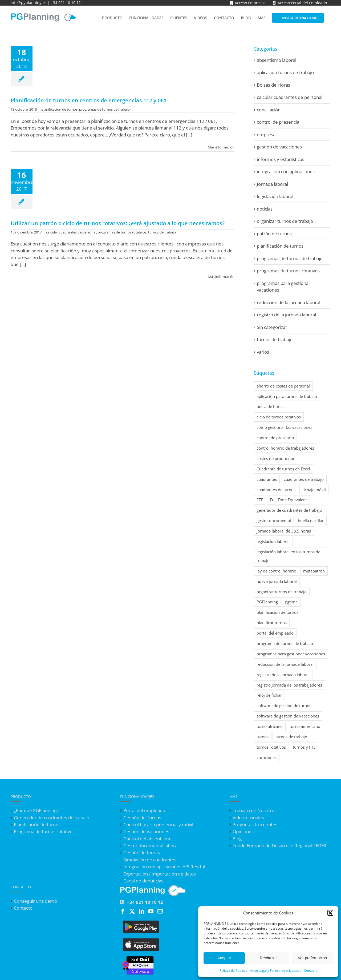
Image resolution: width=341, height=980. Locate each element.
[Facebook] (123, 912)
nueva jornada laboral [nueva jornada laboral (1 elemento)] (277, 581)
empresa (266, 134)
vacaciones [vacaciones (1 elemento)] (267, 757)
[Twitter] (132, 912)
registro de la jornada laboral (286, 315)
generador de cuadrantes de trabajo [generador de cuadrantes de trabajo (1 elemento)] (289, 510)
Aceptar (224, 958)
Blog (237, 839)
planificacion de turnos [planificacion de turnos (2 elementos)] (277, 612)
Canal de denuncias (143, 881)
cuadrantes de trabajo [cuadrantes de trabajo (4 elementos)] (304, 479)
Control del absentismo (147, 839)
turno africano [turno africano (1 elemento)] (270, 726)
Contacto (311, 971)
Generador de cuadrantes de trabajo (52, 818)
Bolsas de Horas (273, 85)
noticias (265, 209)
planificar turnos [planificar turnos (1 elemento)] (272, 623)
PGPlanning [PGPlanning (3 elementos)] (267, 602)
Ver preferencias (312, 958)
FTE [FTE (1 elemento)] (260, 500)
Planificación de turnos (37, 825)
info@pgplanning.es (29, 3)
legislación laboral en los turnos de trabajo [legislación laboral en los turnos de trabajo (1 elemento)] (288, 556)
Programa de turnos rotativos (44, 832)
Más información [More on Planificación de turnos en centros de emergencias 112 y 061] (221, 147)
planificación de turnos (59, 109)
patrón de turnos (274, 234)
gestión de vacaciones (279, 147)
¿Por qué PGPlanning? (36, 810)
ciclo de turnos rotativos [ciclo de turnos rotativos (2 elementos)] (279, 417)
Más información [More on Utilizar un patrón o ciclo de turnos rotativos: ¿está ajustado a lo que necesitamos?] (221, 277)
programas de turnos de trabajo (104, 109)
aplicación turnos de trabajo (285, 72)
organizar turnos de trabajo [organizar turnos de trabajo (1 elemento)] (282, 592)
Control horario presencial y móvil (158, 825)
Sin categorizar (272, 327)
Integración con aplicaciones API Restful (164, 867)
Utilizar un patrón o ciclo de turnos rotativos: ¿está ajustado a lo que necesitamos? (118, 223)
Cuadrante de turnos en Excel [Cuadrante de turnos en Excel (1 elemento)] (283, 469)
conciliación (269, 110)
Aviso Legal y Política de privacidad (276, 971)
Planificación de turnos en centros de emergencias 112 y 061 (89, 100)
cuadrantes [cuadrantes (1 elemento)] (267, 479)
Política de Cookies (233, 971)
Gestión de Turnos (142, 818)
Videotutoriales (248, 818)
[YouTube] (151, 912)
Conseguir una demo (35, 901)
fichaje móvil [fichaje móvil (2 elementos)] (314, 490)
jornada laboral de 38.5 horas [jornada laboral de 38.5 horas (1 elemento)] (284, 531)
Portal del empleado (144, 810)
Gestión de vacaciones (146, 832)
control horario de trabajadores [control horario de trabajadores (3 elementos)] (285, 448)
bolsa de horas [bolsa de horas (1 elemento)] (270, 406)
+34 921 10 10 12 (66, 3)
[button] (330, 913)
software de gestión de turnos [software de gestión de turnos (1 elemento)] (284, 705)
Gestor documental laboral (151, 846)
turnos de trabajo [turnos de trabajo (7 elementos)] (291, 737)
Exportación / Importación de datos (160, 874)
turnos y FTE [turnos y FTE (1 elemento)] (304, 747)
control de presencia (278, 122)
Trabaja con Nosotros (255, 810)
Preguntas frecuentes (255, 825)
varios (263, 352)
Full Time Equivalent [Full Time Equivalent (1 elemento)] (288, 500)
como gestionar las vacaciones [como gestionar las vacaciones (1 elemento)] (284, 427)
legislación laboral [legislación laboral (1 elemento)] (273, 541)
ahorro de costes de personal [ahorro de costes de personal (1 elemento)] (283, 386)
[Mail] (160, 912)
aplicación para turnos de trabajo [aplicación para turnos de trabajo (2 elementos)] (287, 396)
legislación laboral (275, 196)
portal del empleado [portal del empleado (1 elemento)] (275, 633)
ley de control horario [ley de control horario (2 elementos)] (276, 571)
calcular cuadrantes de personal (71, 232)
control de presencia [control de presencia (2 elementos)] (275, 438)
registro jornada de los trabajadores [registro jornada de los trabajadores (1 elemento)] (289, 685)
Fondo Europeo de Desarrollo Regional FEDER (280, 846)
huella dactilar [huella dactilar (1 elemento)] (311, 521)
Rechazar (268, 958)
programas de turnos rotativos (122, 232)
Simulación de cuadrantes (150, 860)
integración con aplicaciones (286, 172)
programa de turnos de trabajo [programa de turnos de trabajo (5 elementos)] (285, 643)
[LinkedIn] (141, 912)
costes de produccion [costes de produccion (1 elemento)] (276, 458)
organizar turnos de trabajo (285, 221)
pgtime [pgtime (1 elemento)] (291, 602)
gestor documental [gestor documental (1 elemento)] (274, 521)
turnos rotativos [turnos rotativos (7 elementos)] (271, 747)
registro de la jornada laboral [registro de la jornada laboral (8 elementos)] (283, 675)
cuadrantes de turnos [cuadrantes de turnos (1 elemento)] (276, 490)
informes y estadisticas (281, 159)
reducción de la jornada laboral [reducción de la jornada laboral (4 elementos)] (285, 664)
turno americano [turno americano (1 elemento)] (305, 726)
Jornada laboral (272, 184)
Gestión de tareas (142, 853)
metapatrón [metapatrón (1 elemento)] (314, 571)
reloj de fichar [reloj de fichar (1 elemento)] (269, 695)
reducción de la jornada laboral (289, 302)
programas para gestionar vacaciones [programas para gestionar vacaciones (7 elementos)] (291, 654)
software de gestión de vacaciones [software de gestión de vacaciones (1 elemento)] (288, 716)
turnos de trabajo (162, 232)
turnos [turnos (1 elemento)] (263, 737)
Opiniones (243, 832)
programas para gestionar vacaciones (284, 287)
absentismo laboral (277, 60)
